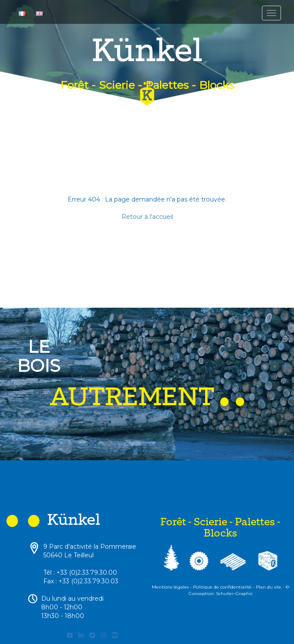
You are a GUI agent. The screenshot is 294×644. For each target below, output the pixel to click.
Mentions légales (170, 587)
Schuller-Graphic (234, 594)
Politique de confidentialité (222, 587)
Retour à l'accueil (147, 217)
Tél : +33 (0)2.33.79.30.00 (80, 572)
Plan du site (269, 587)
